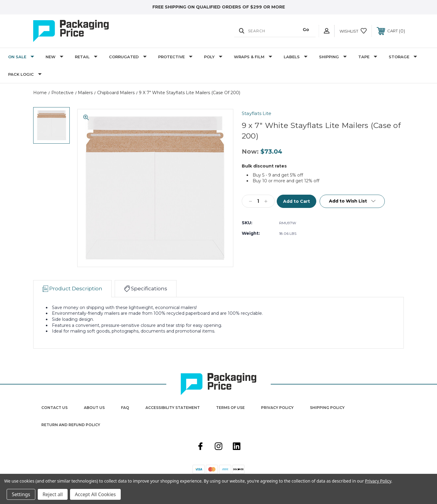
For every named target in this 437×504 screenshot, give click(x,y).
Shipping (333, 57)
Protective (175, 57)
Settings (21, 494)
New (54, 57)
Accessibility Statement (173, 408)
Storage (403, 57)
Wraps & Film (253, 57)
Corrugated (128, 57)
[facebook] (200, 447)
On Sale (21, 57)
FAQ (125, 408)
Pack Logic (25, 74)
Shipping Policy (327, 408)
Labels (296, 57)
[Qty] (258, 201)
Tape (368, 57)
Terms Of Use (230, 408)
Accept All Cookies (95, 494)
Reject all (53, 494)
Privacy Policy (277, 408)
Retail (86, 57)
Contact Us (54, 408)
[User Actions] (327, 31)
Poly (213, 57)
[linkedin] (237, 447)
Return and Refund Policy (71, 425)
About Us (94, 408)
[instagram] (218, 447)
